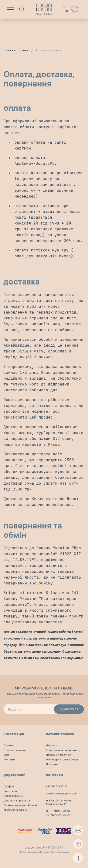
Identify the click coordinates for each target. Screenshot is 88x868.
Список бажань (13, 796)
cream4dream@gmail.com (61, 794)
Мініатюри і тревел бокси (62, 760)
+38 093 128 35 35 (57, 787)
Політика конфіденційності (20, 806)
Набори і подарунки (59, 755)
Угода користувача (15, 810)
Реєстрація (10, 791)
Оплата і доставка (15, 750)
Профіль (9, 787)
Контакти (9, 760)
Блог (6, 755)
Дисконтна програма (17, 801)
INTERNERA (55, 848)
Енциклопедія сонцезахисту (63, 750)
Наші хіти (52, 746)
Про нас (9, 746)
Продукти (52, 765)
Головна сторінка (16, 51)
